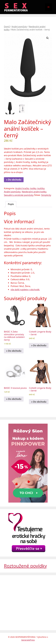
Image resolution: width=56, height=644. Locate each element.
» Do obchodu (14, 180)
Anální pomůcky (19, 27)
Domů (7, 27)
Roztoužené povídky (25, 566)
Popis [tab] (11, 204)
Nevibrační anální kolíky (34, 192)
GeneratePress (28, 640)
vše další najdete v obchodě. (25, 290)
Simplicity (46, 195)
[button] (47, 38)
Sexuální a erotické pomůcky (19, 195)
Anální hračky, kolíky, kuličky (30, 188)
